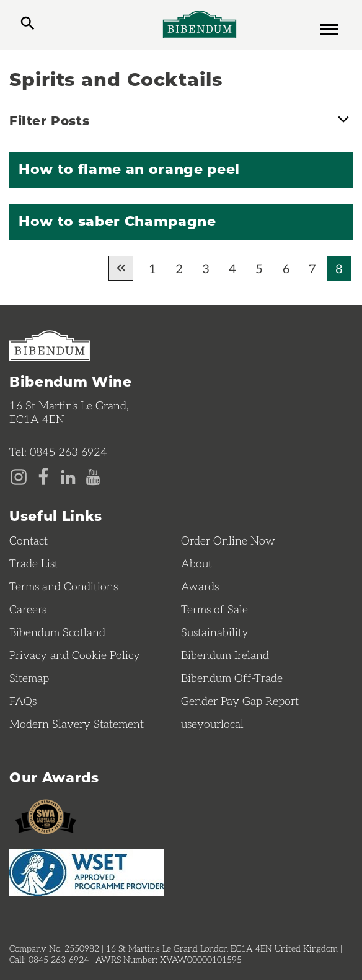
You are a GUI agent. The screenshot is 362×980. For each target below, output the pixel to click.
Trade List (34, 563)
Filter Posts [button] (181, 119)
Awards (200, 586)
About (196, 563)
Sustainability (215, 632)
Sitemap (29, 678)
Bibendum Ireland (225, 655)
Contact (29, 540)
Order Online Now (228, 540)
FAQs (23, 701)
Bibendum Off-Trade (232, 678)
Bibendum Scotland (57, 632)
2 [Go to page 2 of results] (179, 268)
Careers (28, 609)
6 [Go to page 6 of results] (286, 268)
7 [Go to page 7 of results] (312, 268)
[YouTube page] (93, 476)
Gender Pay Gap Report (240, 701)
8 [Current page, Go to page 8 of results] (339, 268)
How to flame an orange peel (129, 168)
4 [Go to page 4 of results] (232, 268)
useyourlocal (212, 724)
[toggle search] (28, 25)
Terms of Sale (214, 609)
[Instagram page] (19, 476)
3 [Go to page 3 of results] (206, 268)
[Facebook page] (43, 476)
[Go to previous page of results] (121, 268)
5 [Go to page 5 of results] (259, 268)
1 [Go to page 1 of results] (152, 268)
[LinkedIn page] (68, 476)
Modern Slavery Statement (77, 724)
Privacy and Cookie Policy (75, 655)
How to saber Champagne (117, 221)
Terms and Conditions (64, 586)
